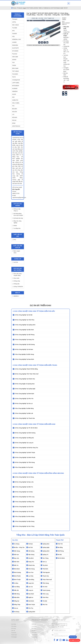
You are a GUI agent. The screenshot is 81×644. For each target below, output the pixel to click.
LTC (13, 115)
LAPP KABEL (16, 83)
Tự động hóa (16, 228)
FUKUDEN (15, 74)
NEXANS (15, 117)
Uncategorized (16, 80)
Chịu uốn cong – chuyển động (17, 274)
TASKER (15, 34)
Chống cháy (16, 281)
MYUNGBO (15, 51)
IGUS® (14, 94)
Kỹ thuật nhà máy (18, 218)
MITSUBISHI (16, 86)
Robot (15, 226)
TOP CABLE (16, 71)
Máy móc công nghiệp (17, 222)
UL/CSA (15, 262)
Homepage (14, 637)
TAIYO (14, 77)
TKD (13, 62)
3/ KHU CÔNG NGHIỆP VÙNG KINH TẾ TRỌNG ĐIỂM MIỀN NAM (34, 424)
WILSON (15, 112)
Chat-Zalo (73, 637)
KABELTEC (15, 100)
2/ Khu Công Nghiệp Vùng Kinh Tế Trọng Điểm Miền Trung (35, 365)
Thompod (15, 19)
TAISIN (14, 65)
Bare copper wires (16, 252)
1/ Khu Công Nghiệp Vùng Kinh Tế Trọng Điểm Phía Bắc (34, 311)
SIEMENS (15, 91)
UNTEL (14, 22)
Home (15, 8)
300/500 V (16, 296)
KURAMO (15, 89)
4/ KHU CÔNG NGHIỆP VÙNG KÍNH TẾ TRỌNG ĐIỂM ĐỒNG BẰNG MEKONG (38, 473)
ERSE (14, 123)
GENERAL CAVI (17, 39)
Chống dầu (16, 284)
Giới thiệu (14, 624)
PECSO (14, 120)
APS (13, 31)
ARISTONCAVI (16, 126)
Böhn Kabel (15, 68)
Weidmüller (15, 45)
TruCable (15, 28)
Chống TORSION (18, 287)
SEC (13, 97)
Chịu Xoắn (16, 278)
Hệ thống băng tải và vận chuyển (18, 214)
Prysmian (15, 54)
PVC (14, 240)
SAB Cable (15, 57)
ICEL (14, 36)
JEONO (14, 60)
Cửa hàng (14, 626)
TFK (13, 106)
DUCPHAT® (15, 48)
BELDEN (15, 109)
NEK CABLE (16, 25)
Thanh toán (14, 635)
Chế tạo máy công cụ (16, 210)
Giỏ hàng (14, 628)
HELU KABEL (16, 103)
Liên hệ (13, 631)
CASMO (14, 42)
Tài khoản (14, 633)
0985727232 (74, 640)
